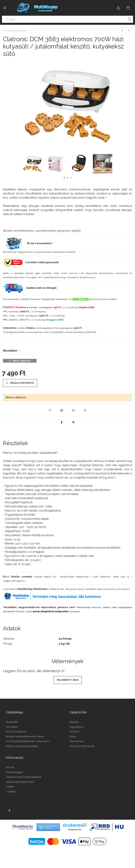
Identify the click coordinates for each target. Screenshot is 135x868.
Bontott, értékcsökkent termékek (25, 736)
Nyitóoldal (12, 722)
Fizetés (10, 787)
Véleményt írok (68, 680)
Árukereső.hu (75, 830)
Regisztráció (77, 727)
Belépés (74, 722)
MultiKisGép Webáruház (33, 589)
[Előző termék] (122, 31)
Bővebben (10, 351)
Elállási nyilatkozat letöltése (22, 746)
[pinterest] (73, 422)
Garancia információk (82, 746)
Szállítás (11, 791)
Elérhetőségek (14, 772)
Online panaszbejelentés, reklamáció (28, 741)
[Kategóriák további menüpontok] (5, 8)
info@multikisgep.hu (14, 581)
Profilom (74, 732)
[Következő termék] (129, 31)
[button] (64, 178)
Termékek (12, 727)
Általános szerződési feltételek (24, 777)
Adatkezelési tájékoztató (20, 782)
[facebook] (62, 422)
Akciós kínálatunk (16, 732)
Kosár (73, 736)
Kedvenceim (77, 741)
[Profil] (118, 8)
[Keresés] (67, 19)
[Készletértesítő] (20, 383)
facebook (9, 810)
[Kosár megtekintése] (128, 8)
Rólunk (10, 767)
